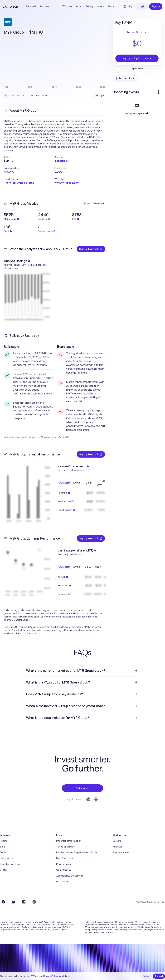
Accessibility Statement (70, 876)
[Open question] (136, 671)
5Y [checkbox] (38, 96)
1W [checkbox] (12, 96)
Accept (159, 976)
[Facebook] (3, 902)
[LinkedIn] (24, 902)
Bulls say (12, 347)
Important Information (69, 841)
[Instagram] (34, 902)
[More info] (159, 92)
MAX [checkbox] (45, 96)
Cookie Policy (51, 976)
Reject (146, 976)
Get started (82, 788)
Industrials (61, 161)
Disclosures (63, 882)
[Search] (131, 6)
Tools (3, 852)
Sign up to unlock (91, 249)
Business (44, 6)
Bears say (66, 347)
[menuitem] (82, 671)
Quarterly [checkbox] (64, 483)
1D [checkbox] (6, 96)
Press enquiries (121, 852)
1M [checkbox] (18, 96)
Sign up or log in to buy (137, 58)
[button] (29, 157)
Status (4, 870)
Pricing (90, 6)
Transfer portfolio (10, 864)
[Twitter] (14, 902)
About (101, 6)
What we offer (72, 6)
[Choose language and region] (124, 6)
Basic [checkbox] (87, 204)
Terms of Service (65, 847)
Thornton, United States (19, 183)
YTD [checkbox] (25, 96)
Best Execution (65, 858)
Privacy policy (64, 864)
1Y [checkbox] (32, 96)
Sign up (156, 6)
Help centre (6, 858)
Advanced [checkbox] (98, 204)
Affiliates (118, 847)
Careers (117, 841)
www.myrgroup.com (67, 183)
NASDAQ (9, 172)
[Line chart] (97, 96)
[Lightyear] (11, 6)
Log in (142, 6)
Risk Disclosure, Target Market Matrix (77, 852)
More (113, 6)
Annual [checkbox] (77, 483)
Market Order (137, 32)
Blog (2, 847)
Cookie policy (64, 870)
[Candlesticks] (102, 96)
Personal (31, 6)
